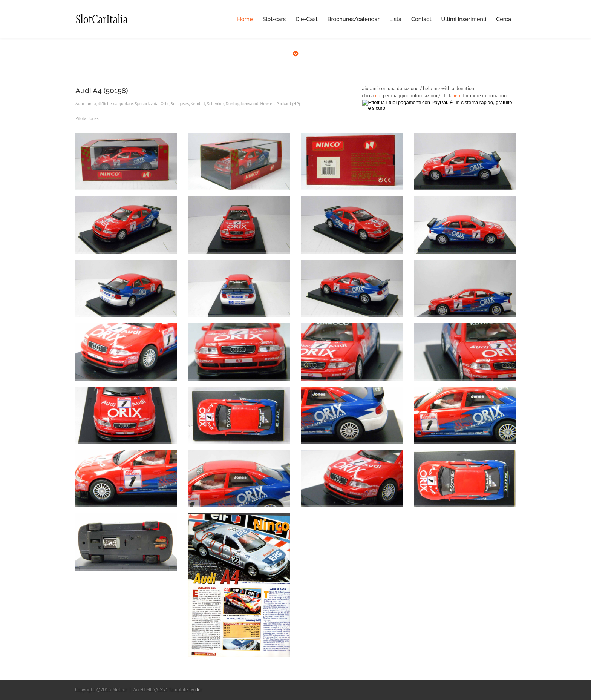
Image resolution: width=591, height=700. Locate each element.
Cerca (504, 19)
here (457, 96)
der (199, 690)
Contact (421, 19)
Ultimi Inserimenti (464, 19)
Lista (395, 19)
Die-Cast (307, 19)
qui (378, 96)
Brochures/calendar (354, 19)
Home (245, 19)
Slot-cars (274, 19)
